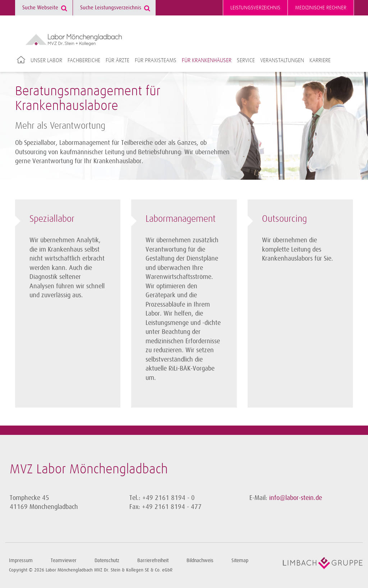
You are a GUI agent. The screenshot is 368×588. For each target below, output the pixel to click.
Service (246, 60)
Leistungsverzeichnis (255, 8)
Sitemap (240, 561)
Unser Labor (46, 60)
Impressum (21, 561)
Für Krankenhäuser (207, 60)
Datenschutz (107, 561)
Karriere (320, 60)
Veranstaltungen (282, 60)
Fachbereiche (84, 60)
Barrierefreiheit (153, 561)
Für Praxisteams (156, 60)
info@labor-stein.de (296, 498)
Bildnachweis (200, 561)
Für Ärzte (118, 60)
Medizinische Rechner (321, 8)
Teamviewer (64, 561)
